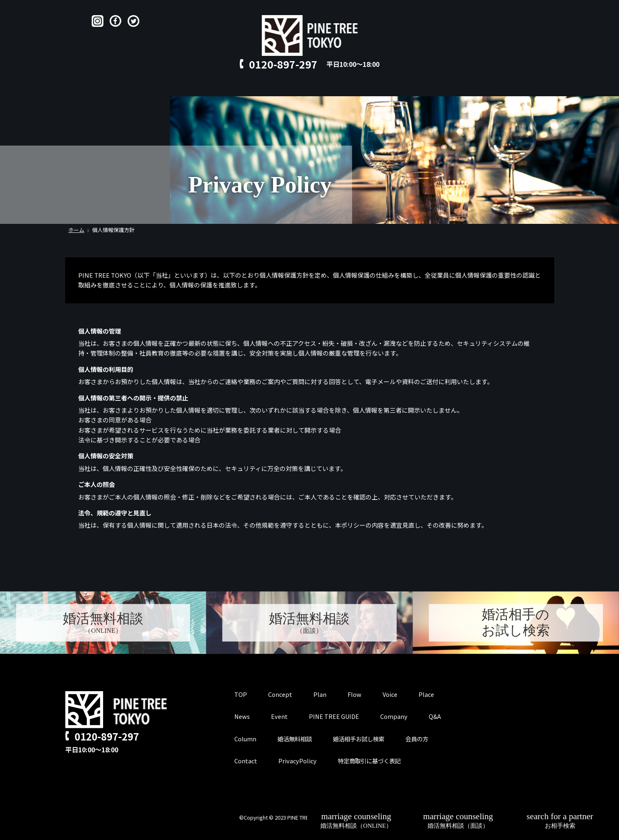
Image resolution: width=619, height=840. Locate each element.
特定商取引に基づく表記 (373, 760)
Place (322, 88)
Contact (383, 88)
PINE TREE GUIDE (336, 716)
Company (397, 716)
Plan (233, 88)
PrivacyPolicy (298, 760)
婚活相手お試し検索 (363, 738)
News (242, 716)
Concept (198, 88)
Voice (291, 88)
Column (246, 738)
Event (280, 716)
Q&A (351, 88)
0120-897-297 (283, 64)
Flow (261, 88)
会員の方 (424, 738)
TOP (165, 88)
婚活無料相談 (296, 738)
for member (429, 88)
